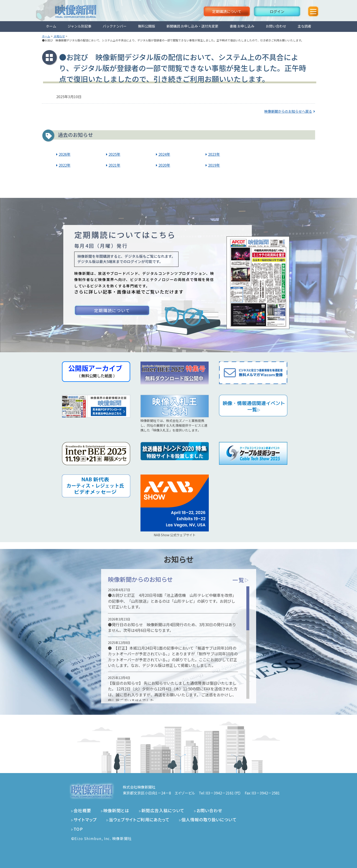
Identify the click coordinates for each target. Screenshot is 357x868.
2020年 (164, 165)
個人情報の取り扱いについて (209, 819)
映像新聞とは (116, 810)
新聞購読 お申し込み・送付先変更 (192, 26)
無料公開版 (147, 26)
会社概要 (82, 810)
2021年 (115, 165)
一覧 (241, 580)
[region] (179, 643)
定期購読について (227, 11)
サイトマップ (85, 819)
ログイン (277, 11)
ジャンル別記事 (79, 26)
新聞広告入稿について (163, 810)
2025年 (115, 154)
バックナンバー (115, 26)
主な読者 (304, 26)
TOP (78, 829)
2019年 (214, 165)
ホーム (51, 26)
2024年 (164, 154)
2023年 (214, 154)
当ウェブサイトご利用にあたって (139, 819)
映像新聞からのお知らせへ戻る (288, 111)
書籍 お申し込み (242, 26)
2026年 (65, 154)
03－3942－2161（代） (224, 793)
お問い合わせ (276, 26)
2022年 (65, 165)
